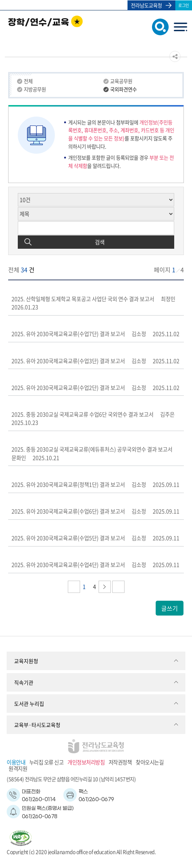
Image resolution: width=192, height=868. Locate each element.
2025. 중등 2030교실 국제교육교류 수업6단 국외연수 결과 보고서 (82, 414)
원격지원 (18, 769)
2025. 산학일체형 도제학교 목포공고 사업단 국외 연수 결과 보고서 (83, 299)
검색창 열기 (159, 26)
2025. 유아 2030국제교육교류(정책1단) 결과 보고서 (68, 484)
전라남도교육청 (146, 5)
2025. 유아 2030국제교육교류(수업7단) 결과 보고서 (68, 334)
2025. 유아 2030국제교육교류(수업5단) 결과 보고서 (68, 538)
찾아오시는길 (150, 762)
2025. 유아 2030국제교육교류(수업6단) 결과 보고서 (68, 511)
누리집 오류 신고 (47, 762)
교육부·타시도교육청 (37, 725)
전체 (28, 81)
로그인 (184, 5)
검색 (100, 242)
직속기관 (24, 682)
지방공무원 (35, 89)
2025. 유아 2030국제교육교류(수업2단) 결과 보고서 (68, 388)
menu (180, 28)
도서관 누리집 (29, 704)
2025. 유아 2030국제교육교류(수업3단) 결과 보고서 (68, 361)
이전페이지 (74, 587)
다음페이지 (105, 587)
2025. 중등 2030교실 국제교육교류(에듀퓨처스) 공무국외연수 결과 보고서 (92, 449)
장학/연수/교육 (39, 23)
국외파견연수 (123, 89)
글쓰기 (170, 608)
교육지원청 (26, 661)
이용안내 (16, 762)
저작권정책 (120, 762)
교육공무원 (121, 81)
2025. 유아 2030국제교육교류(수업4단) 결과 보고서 (68, 565)
